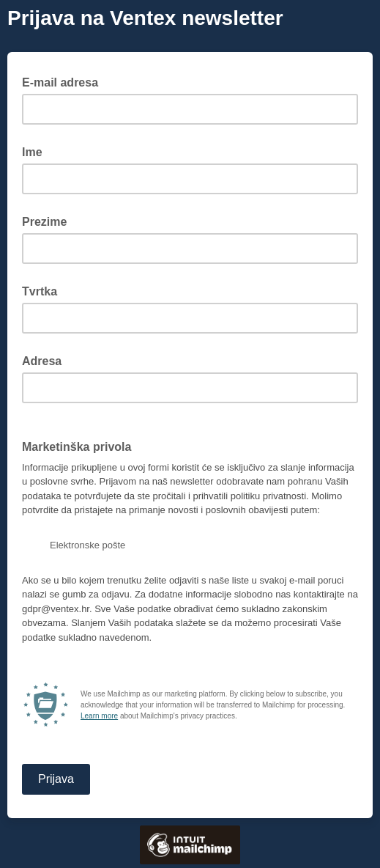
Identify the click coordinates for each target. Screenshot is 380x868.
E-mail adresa (64, 81)
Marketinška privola (77, 447)
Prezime (44, 222)
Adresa (42, 361)
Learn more (99, 716)
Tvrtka (40, 291)
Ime (32, 152)
